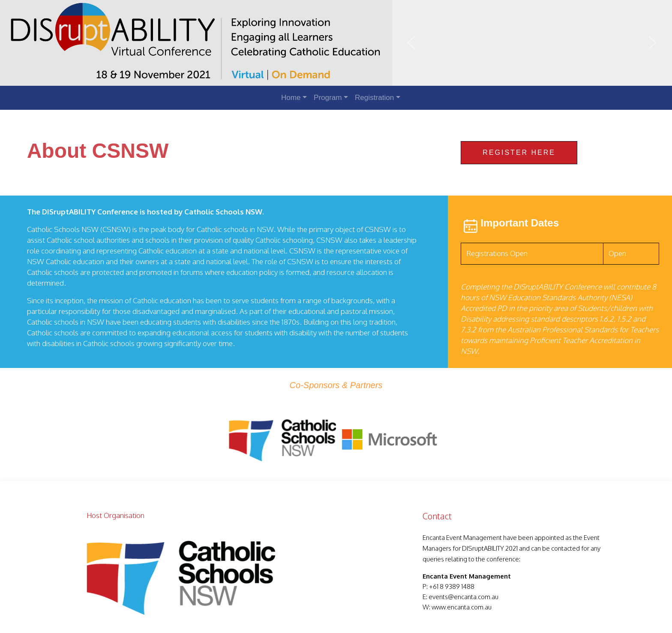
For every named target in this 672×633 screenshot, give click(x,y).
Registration (374, 98)
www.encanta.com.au (462, 607)
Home (291, 98)
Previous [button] (411, 43)
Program (328, 98)
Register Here (519, 152)
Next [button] (653, 43)
